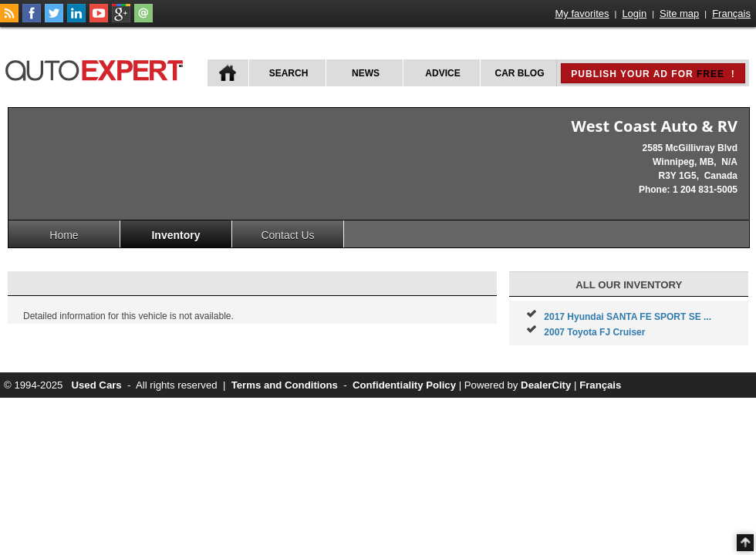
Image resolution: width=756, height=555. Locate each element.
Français (731, 13)
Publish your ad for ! (653, 74)
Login (634, 13)
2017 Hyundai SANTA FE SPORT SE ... (628, 317)
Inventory (175, 235)
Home (64, 235)
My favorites (582, 13)
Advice (442, 73)
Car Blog (520, 73)
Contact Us (287, 235)
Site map (679, 13)
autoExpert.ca (97, 68)
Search (289, 73)
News (366, 73)
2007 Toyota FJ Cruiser (594, 332)
